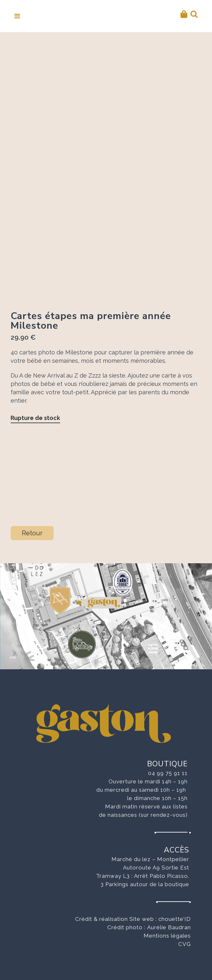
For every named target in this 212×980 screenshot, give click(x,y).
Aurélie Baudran (169, 927)
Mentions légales (167, 936)
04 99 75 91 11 (168, 773)
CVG (185, 944)
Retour (32, 533)
